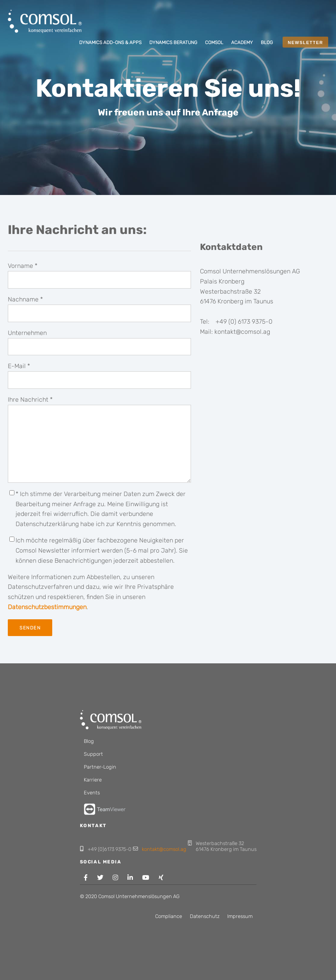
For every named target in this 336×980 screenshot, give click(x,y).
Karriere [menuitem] (93, 780)
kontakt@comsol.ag (164, 849)
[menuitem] (110, 43)
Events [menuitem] (92, 793)
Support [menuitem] (93, 754)
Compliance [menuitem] (169, 916)
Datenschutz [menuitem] (205, 916)
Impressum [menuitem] (240, 916)
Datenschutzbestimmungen (47, 607)
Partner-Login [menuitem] (100, 767)
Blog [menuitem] (89, 741)
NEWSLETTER (305, 43)
